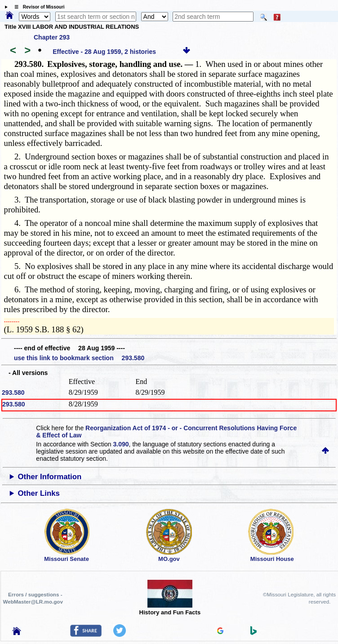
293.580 (13, 393)
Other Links (39, 493)
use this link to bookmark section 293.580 (79, 358)
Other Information (50, 477)
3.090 (121, 444)
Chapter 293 (52, 37)
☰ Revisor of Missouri (37, 7)
